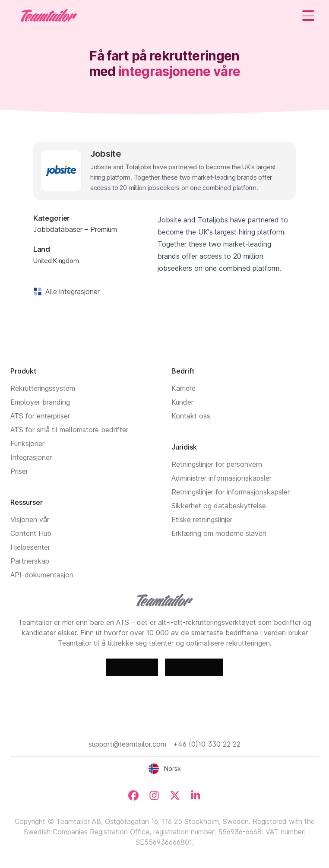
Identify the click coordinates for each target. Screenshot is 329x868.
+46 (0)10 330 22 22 (207, 744)
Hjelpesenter (30, 547)
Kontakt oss (191, 416)
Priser (19, 471)
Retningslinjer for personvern (217, 464)
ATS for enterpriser (40, 416)
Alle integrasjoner (71, 291)
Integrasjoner (31, 457)
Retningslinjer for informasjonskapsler (231, 492)
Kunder (182, 402)
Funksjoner (27, 444)
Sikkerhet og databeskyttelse (219, 506)
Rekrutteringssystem (43, 388)
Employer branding (40, 402)
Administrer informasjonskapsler (221, 478)
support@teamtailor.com (127, 744)
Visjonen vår (30, 520)
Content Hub (31, 533)
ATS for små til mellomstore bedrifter (69, 430)
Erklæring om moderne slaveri (219, 533)
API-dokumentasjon (42, 575)
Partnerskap (30, 561)
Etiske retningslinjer (202, 520)
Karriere (183, 388)
